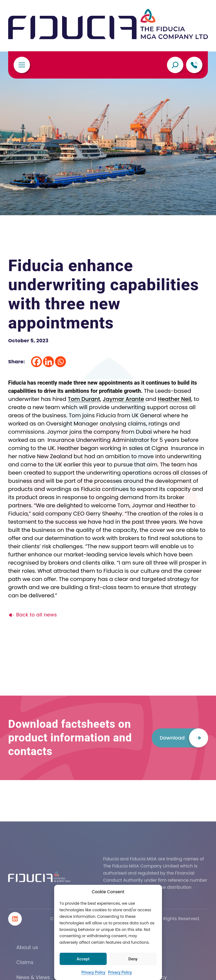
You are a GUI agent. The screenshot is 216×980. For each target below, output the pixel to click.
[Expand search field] (175, 65)
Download (184, 763)
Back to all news (33, 615)
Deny (133, 959)
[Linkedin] (48, 362)
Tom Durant (84, 399)
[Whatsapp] (60, 362)
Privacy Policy (93, 972)
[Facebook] (36, 362)
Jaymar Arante (123, 399)
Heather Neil (174, 399)
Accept (83, 959)
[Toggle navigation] (22, 65)
